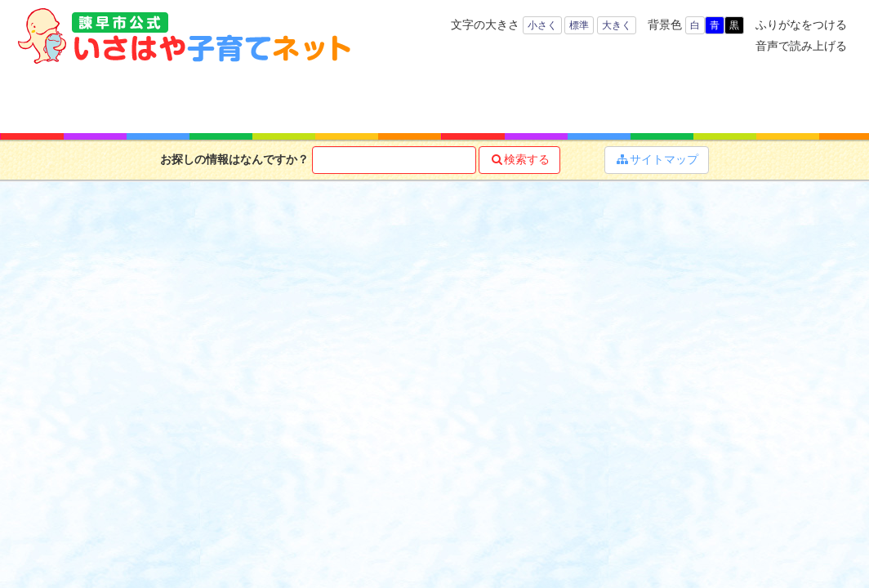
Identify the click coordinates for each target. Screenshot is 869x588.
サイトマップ (657, 159)
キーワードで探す (260, 98)
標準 (579, 25)
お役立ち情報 (485, 98)
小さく (542, 25)
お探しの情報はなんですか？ (234, 159)
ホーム (63, 98)
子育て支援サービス (376, 98)
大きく (617, 25)
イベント (690, 98)
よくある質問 (796, 98)
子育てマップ (587, 98)
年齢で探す (155, 98)
